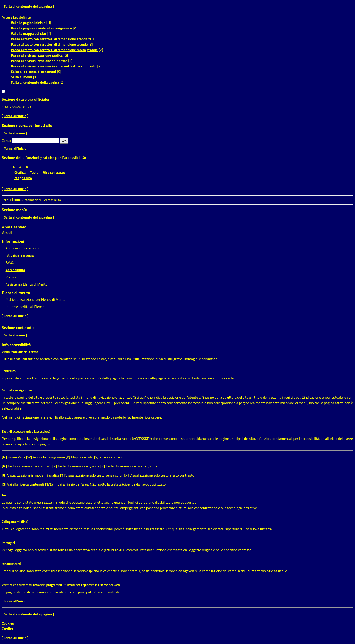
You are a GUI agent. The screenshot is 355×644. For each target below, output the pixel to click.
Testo (34, 172)
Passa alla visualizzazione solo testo (39, 61)
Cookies (8, 623)
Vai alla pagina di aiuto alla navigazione (41, 28)
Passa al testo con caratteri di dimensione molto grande (54, 50)
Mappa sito (23, 178)
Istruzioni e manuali (20, 255)
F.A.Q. (10, 262)
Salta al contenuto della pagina (28, 6)
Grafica (20, 172)
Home (16, 200)
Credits (7, 629)
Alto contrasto (54, 172)
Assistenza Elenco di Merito (27, 284)
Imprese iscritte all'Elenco (25, 307)
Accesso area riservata (23, 248)
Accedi (7, 233)
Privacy (11, 277)
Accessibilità (15, 270)
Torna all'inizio (15, 116)
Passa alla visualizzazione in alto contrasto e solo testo (54, 66)
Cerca (6, 141)
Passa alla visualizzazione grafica (37, 55)
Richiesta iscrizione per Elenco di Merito (36, 299)
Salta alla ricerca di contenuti (34, 72)
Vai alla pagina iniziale (28, 23)
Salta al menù (22, 77)
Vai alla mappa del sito (28, 33)
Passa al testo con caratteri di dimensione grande (49, 44)
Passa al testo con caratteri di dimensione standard (51, 39)
